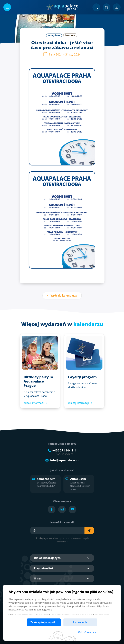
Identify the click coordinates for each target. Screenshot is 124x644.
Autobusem (76, 479)
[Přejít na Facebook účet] (52, 509)
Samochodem (44, 479)
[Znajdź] (96, 7)
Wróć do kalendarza (62, 296)
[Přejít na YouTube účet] (72, 509)
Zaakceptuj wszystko (44, 622)
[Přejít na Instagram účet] (62, 509)
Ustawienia (80, 622)
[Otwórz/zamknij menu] (7, 7)
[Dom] (62, 7)
